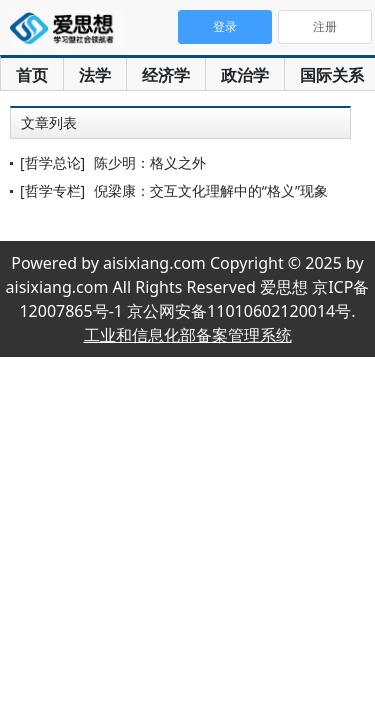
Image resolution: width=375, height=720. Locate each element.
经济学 (166, 75)
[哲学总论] (52, 162)
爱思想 (67, 30)
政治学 (245, 75)
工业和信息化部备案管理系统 (188, 335)
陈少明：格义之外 (150, 162)
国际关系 (332, 75)
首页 (32, 75)
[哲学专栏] (52, 190)
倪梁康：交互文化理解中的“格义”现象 (211, 190)
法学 (95, 75)
